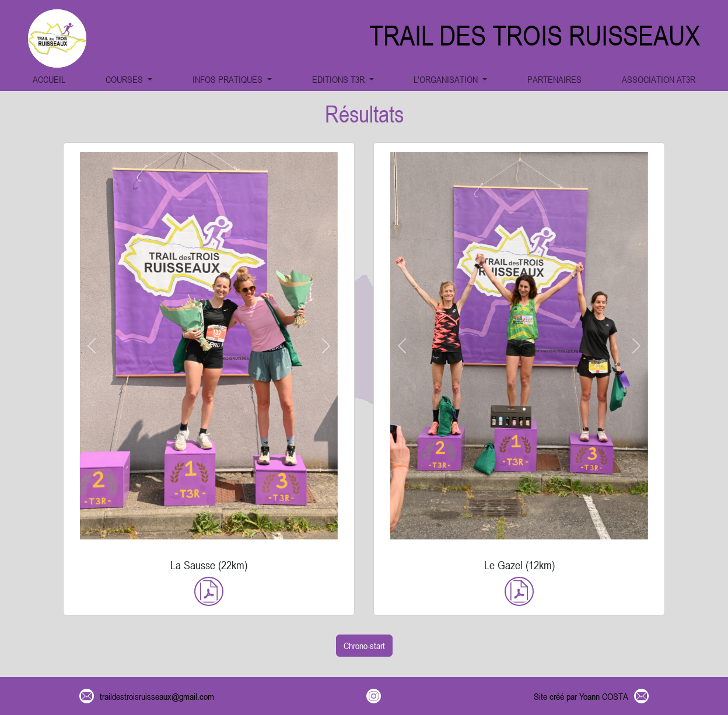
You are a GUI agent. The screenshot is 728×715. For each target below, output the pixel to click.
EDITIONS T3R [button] (339, 79)
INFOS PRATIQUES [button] (229, 79)
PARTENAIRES (554, 79)
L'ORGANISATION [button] (447, 79)
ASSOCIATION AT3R (659, 79)
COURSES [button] (125, 79)
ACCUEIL (49, 79)
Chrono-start (364, 646)
